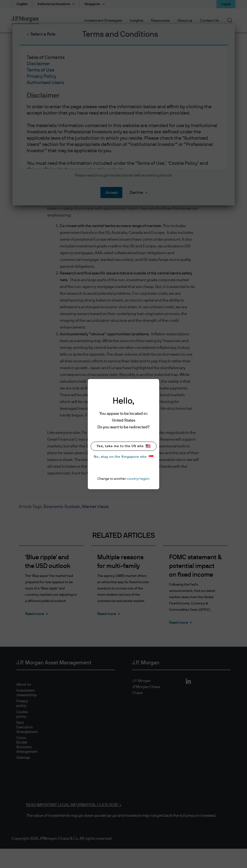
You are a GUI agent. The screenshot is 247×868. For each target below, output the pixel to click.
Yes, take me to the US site (124, 446)
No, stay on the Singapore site (124, 457)
